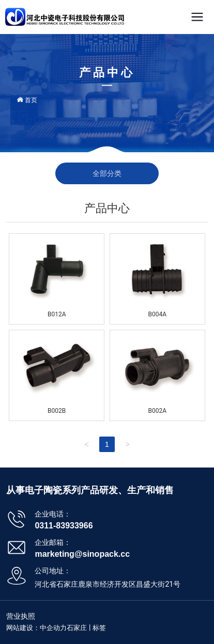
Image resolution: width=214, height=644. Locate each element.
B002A (158, 411)
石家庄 (77, 628)
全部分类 (107, 173)
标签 (99, 628)
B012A (57, 314)
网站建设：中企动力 (36, 628)
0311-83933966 (64, 526)
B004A (158, 314)
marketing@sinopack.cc (82, 554)
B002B (57, 411)
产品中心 (107, 73)
